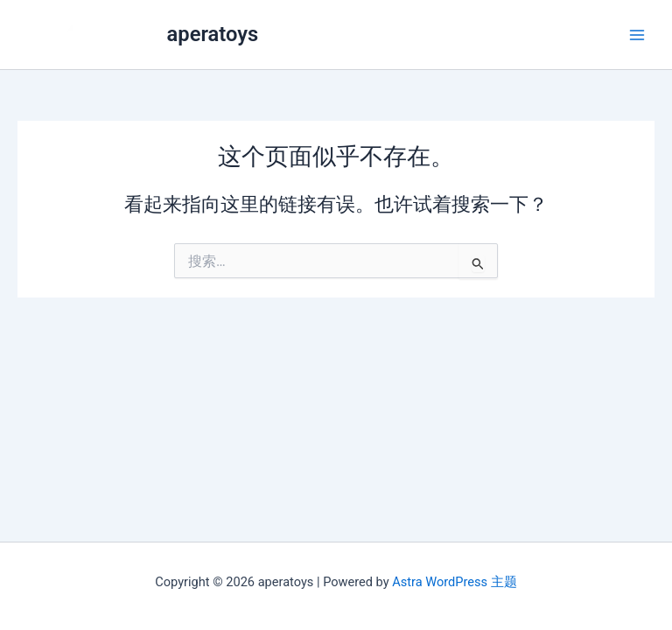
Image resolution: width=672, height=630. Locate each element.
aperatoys (213, 34)
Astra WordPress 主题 (454, 582)
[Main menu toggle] (637, 34)
